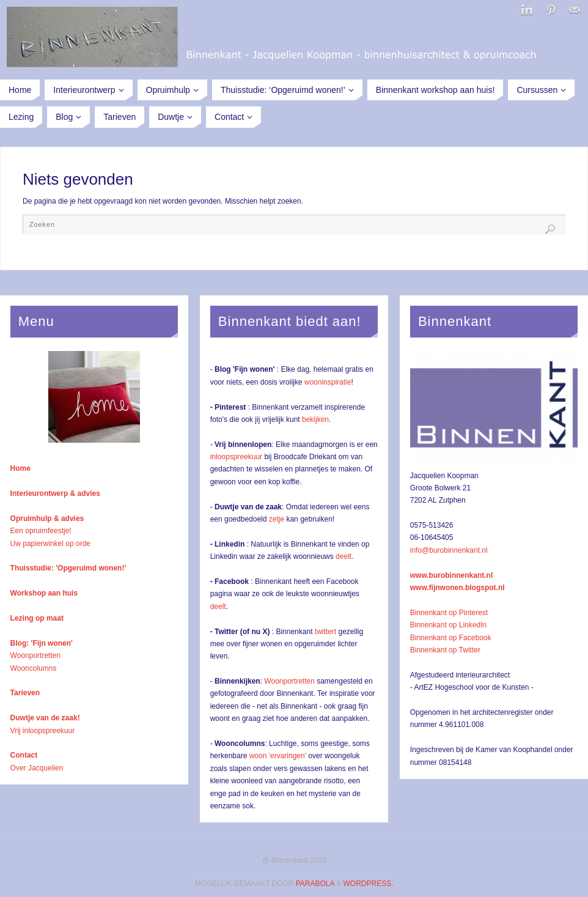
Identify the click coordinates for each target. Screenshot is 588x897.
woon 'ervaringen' (278, 756)
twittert (325, 632)
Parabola (315, 884)
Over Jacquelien (37, 768)
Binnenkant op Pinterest (449, 613)
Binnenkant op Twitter (445, 650)
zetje (277, 519)
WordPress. (368, 884)
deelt (344, 556)
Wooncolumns (34, 668)
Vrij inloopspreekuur (43, 731)
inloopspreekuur (236, 457)
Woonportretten (36, 655)
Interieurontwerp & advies (55, 493)
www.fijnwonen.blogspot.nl (458, 588)
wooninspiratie (328, 382)
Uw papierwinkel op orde (50, 544)
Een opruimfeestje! (41, 531)
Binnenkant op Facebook (451, 638)
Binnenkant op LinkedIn (448, 625)
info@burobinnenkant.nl (449, 550)
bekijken (315, 419)
